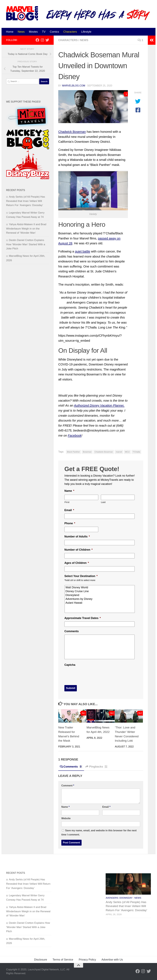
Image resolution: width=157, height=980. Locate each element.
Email (69, 510)
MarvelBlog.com (74, 86)
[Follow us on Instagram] (42, 40)
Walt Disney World (100, 587)
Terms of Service (63, 960)
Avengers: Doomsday (119, 898)
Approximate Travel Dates (83, 618)
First (67, 502)
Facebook (75, 436)
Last (103, 502)
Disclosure (40, 960)
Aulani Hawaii (100, 603)
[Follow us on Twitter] (47, 40)
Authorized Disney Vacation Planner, (99, 405)
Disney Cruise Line (100, 591)
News (21, 32)
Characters (70, 32)
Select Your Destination (81, 576)
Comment (68, 786)
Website (66, 818)
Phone (70, 523)
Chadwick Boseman (72, 132)
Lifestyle (86, 32)
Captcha (70, 665)
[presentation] (88, 674)
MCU (127, 452)
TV (44, 32)
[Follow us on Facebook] (37, 40)
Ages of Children (77, 563)
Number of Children (78, 550)
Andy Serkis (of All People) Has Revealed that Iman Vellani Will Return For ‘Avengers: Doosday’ (26, 201)
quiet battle (82, 251)
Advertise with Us (112, 960)
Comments (72, 631)
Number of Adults (77, 537)
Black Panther (73, 452)
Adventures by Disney (100, 599)
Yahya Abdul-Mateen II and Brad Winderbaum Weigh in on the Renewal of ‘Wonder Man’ (26, 229)
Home (10, 32)
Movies (33, 32)
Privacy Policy (87, 960)
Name (69, 491)
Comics (54, 32)
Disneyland (100, 595)
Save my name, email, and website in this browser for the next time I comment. (99, 833)
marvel (119, 452)
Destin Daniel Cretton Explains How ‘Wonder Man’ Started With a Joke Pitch (26, 244)
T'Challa (136, 452)
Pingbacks (97, 767)
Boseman (87, 452)
